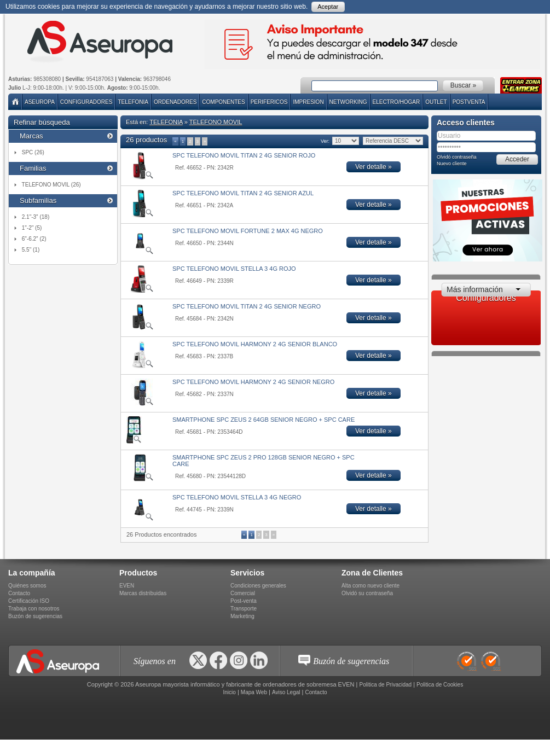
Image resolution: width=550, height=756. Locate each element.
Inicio (229, 692)
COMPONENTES (223, 102)
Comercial (243, 593)
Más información (475, 289)
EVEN (127, 586)
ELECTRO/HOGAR (396, 102)
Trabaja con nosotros (34, 609)
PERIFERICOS (269, 102)
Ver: (325, 141)
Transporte (244, 609)
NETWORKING (348, 102)
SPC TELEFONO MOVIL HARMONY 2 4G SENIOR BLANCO (255, 344)
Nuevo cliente (452, 164)
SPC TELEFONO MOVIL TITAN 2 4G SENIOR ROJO (244, 155)
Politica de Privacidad (386, 685)
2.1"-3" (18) (36, 217)
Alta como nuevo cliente (370, 586)
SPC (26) (33, 152)
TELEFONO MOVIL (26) (51, 185)
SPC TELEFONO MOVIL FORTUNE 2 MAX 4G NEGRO (248, 231)
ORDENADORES (175, 102)
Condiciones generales (258, 586)
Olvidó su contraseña (367, 593)
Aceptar (328, 7)
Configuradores (86, 102)
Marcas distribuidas (143, 593)
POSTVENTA (469, 102)
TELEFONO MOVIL (216, 122)
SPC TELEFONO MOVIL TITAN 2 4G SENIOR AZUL (243, 193)
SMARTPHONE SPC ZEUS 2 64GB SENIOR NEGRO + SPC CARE (264, 420)
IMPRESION (308, 102)
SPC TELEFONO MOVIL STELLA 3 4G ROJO (234, 269)
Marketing (242, 616)
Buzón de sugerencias (35, 616)
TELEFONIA (133, 102)
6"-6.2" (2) (34, 239)
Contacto (19, 593)
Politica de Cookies (440, 685)
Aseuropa (40, 102)
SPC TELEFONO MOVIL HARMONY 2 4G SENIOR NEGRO (253, 382)
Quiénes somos (27, 586)
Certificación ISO (29, 601)
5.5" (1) (31, 250)
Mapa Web (254, 692)
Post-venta (244, 601)
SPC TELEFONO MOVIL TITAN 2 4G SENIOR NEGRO (247, 306)
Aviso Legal (286, 692)
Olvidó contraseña (457, 157)
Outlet (436, 102)
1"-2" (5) (32, 228)
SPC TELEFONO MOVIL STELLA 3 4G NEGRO (237, 497)
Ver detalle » (374, 167)
